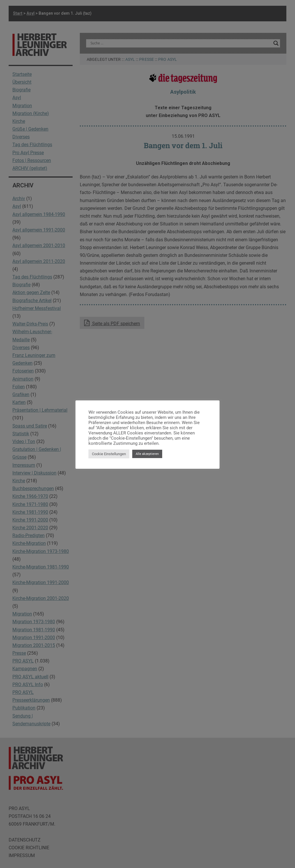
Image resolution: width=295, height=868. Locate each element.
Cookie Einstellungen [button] (109, 454)
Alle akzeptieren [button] (147, 454)
